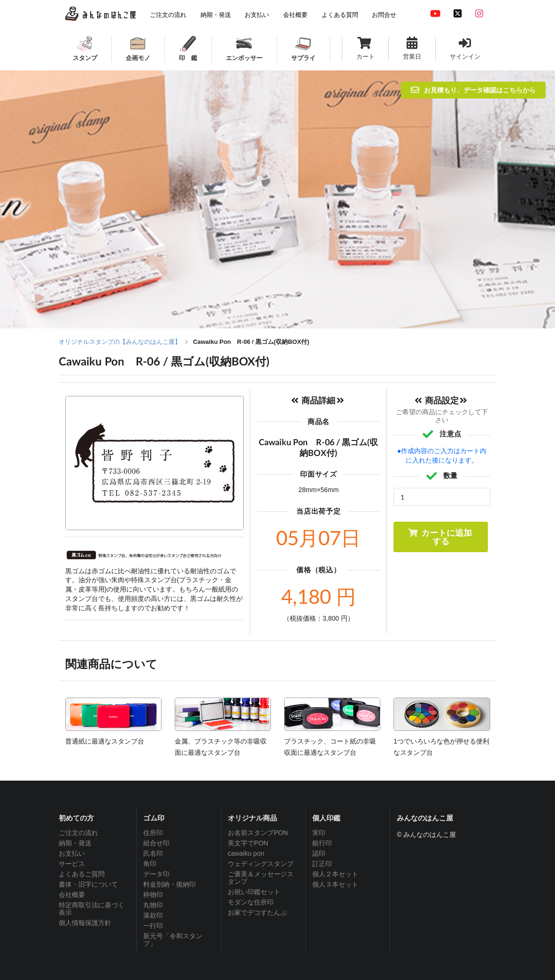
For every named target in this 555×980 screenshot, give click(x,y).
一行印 (153, 926)
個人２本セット (335, 874)
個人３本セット (335, 884)
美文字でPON (248, 843)
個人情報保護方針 (85, 923)
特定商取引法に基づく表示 (92, 909)
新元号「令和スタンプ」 (173, 940)
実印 (319, 833)
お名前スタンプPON (258, 833)
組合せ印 (156, 843)
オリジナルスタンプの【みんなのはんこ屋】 (120, 342)
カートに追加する (440, 537)
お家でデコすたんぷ (257, 912)
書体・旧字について (88, 884)
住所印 (153, 833)
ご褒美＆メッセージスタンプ (261, 878)
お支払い (72, 853)
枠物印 (153, 895)
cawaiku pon (246, 853)
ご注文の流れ (78, 833)
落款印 (153, 915)
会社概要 (72, 895)
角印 (150, 864)
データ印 (156, 874)
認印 (319, 853)
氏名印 (153, 853)
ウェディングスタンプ (261, 864)
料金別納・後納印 (170, 884)
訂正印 (322, 864)
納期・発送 (75, 843)
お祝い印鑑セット (254, 892)
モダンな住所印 (251, 902)
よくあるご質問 (82, 874)
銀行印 (322, 843)
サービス (72, 864)
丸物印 (153, 905)
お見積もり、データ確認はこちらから (473, 90)
